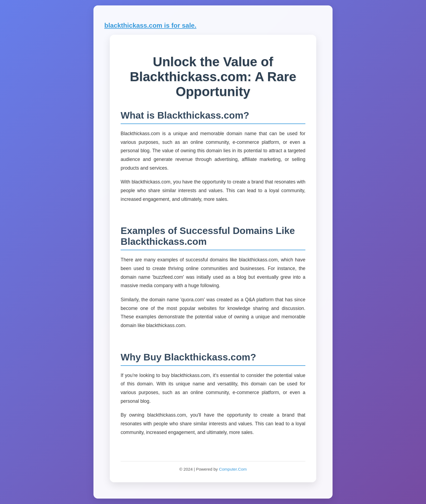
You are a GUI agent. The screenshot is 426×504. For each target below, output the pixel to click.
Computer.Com (233, 469)
